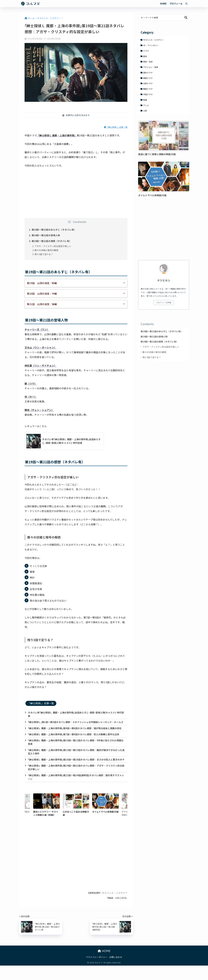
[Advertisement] (76, 192)
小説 (145, 111)
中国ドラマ (148, 94)
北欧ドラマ (148, 83)
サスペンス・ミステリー (115, 907)
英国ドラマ (148, 78)
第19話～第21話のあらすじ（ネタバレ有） (54, 230)
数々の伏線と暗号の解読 (46, 250)
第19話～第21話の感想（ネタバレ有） (52, 241)
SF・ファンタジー (151, 45)
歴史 (145, 56)
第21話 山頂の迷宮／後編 (42, 304)
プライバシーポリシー (97, 971)
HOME (163, 4)
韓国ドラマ (148, 89)
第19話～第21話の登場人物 (46, 235)
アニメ (146, 105)
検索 (186, 18)
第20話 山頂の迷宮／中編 (42, 294)
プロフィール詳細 (164, 303)
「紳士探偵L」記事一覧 (116, 127)
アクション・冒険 (151, 67)
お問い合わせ (116, 971)
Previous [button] (29, 819)
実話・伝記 (148, 62)
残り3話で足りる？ (44, 254)
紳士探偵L (122, 912)
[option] (76, 819)
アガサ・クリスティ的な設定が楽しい (53, 246)
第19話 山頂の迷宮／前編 (42, 283)
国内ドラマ (148, 73)
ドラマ (146, 51)
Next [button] (123, 819)
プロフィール (176, 4)
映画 (145, 100)
